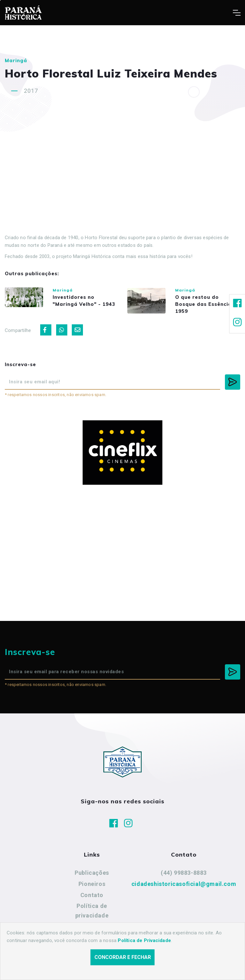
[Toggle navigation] (237, 13)
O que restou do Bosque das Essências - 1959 (207, 304)
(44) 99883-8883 (184, 873)
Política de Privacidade (144, 940)
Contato (92, 895)
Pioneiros (92, 884)
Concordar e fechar (123, 957)
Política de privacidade (92, 911)
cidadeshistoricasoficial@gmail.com (184, 884)
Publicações (92, 873)
